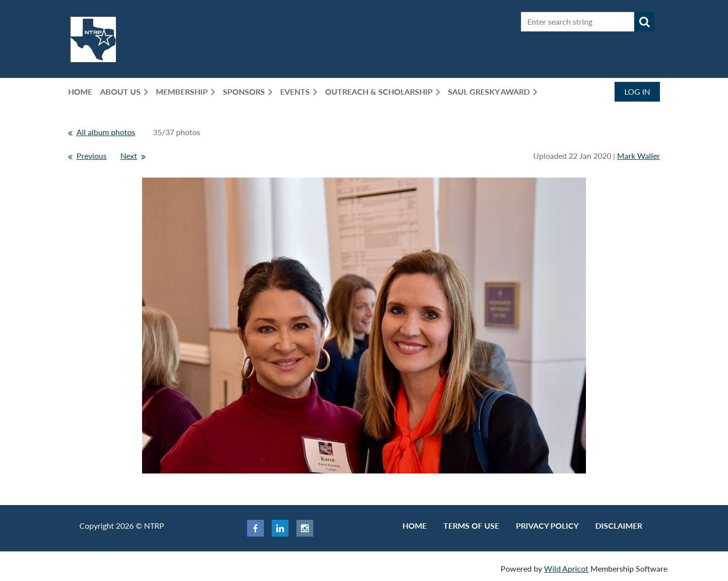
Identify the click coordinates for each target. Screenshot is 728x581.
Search (645, 22)
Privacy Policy (547, 526)
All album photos (106, 132)
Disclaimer (619, 526)
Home (415, 526)
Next (129, 156)
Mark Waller (638, 156)
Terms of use (471, 526)
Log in (637, 91)
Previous (91, 156)
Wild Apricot (566, 568)
